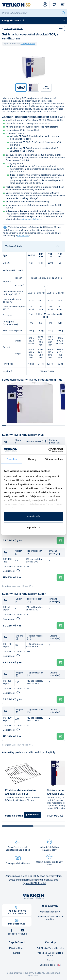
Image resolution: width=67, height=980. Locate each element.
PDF (61, 28)
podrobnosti (33, 815)
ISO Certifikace (17, 948)
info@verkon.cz (17, 924)
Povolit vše (33, 516)
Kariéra (17, 953)
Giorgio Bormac (28, 44)
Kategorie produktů (34, 20)
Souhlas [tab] (12, 459)
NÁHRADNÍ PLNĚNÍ (34, 883)
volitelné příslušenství (31, 219)
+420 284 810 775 (17, 911)
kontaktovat (23, 236)
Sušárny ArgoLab (13, 28)
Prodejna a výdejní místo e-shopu (50, 954)
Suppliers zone (50, 965)
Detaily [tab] (32, 459)
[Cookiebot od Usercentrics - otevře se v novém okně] (48, 450)
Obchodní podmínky (50, 912)
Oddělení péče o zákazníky (50, 948)
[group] (30, 402)
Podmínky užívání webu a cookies (50, 918)
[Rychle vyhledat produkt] (31, 13)
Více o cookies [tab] (54, 459)
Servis (50, 960)
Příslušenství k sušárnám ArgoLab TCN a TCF (20, 792)
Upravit (34, 527)
